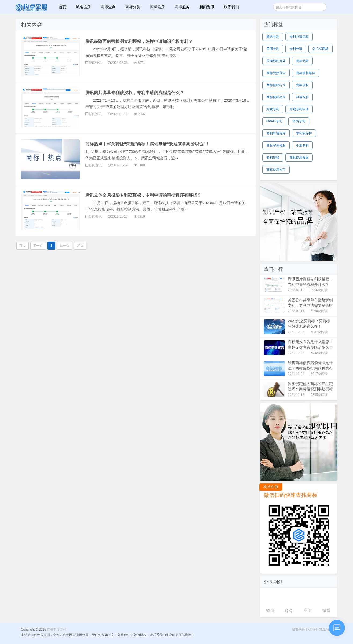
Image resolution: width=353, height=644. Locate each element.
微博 (326, 610)
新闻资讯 (207, 7)
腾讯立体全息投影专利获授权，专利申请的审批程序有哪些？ (143, 195)
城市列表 (298, 630)
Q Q (289, 610)
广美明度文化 (32, 7)
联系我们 (231, 7)
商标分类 (133, 7)
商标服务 (182, 7)
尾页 (80, 246)
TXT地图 (312, 630)
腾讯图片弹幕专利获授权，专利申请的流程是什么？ (135, 93)
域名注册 (83, 7)
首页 (62, 7)
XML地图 (326, 630)
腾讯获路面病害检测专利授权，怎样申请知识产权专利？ (139, 41)
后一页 (65, 246)
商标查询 (108, 7)
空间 (308, 610)
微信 (270, 610)
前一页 (38, 246)
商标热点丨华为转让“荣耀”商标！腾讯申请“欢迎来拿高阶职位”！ (148, 144)
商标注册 (157, 7)
